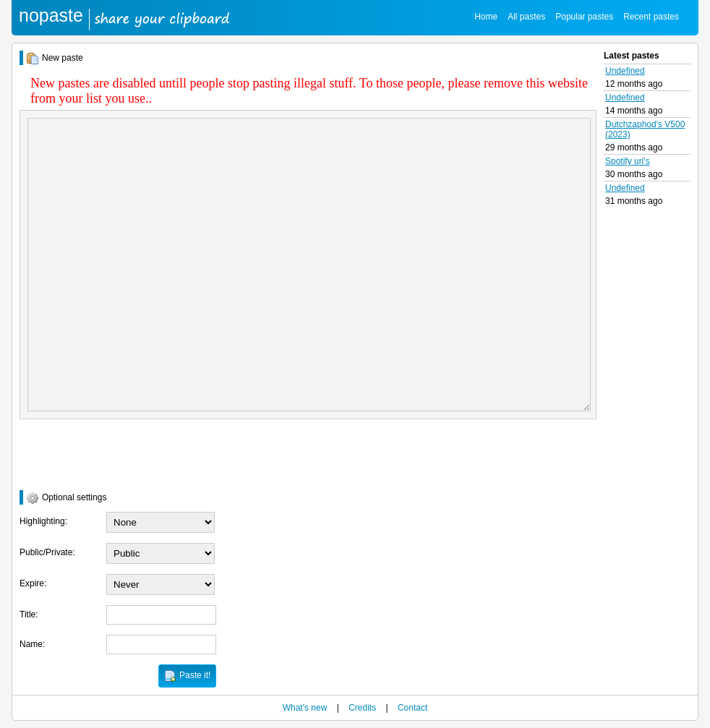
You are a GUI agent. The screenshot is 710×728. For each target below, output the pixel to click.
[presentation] (129, 455)
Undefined (625, 71)
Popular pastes (584, 17)
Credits (362, 708)
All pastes (526, 17)
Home (486, 17)
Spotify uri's (628, 161)
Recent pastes (651, 17)
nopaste (51, 15)
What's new (305, 708)
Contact (412, 708)
